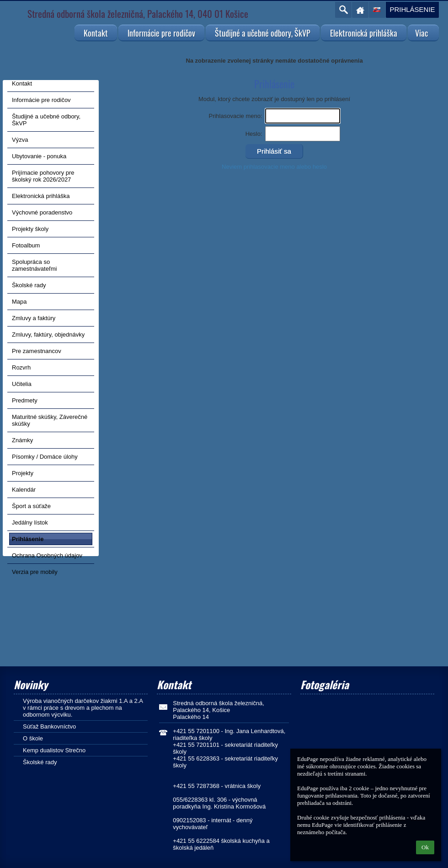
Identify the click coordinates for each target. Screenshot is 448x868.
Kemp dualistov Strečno (54, 750)
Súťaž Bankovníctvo (49, 726)
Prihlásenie (412, 9)
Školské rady (40, 762)
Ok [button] (425, 847)
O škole (33, 738)
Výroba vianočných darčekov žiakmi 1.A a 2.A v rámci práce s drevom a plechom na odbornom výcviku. (83, 708)
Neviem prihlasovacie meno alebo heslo (274, 167)
